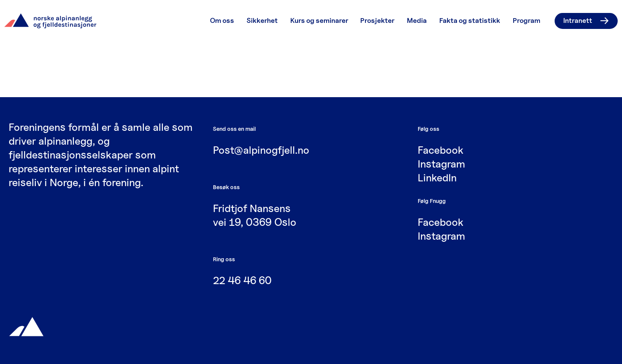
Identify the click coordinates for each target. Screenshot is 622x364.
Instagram (441, 164)
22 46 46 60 (242, 280)
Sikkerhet (262, 21)
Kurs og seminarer (319, 21)
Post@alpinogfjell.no (261, 150)
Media (417, 21)
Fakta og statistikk (470, 21)
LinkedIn (437, 178)
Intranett (586, 21)
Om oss (222, 21)
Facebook (441, 150)
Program (527, 21)
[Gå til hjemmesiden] (26, 326)
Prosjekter (377, 21)
